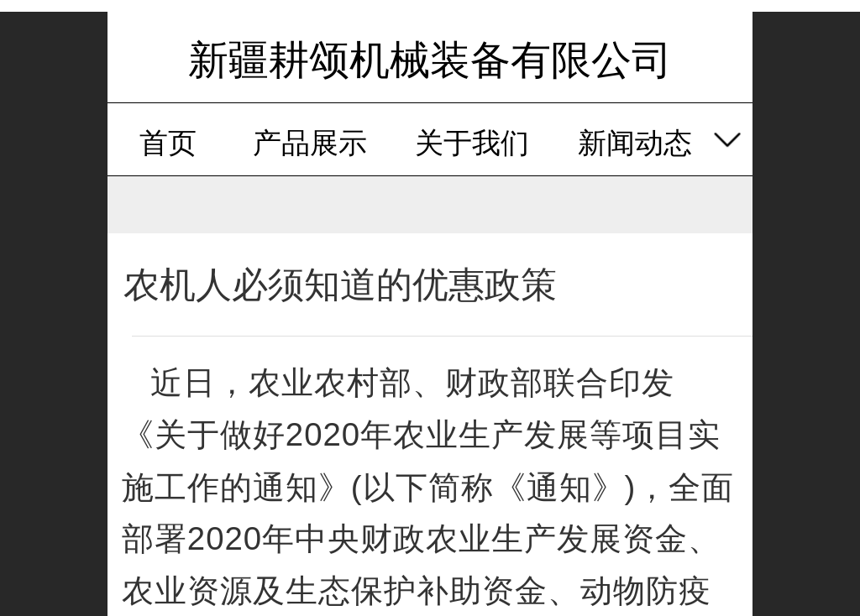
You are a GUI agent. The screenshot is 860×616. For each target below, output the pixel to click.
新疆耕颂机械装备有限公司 (430, 60)
